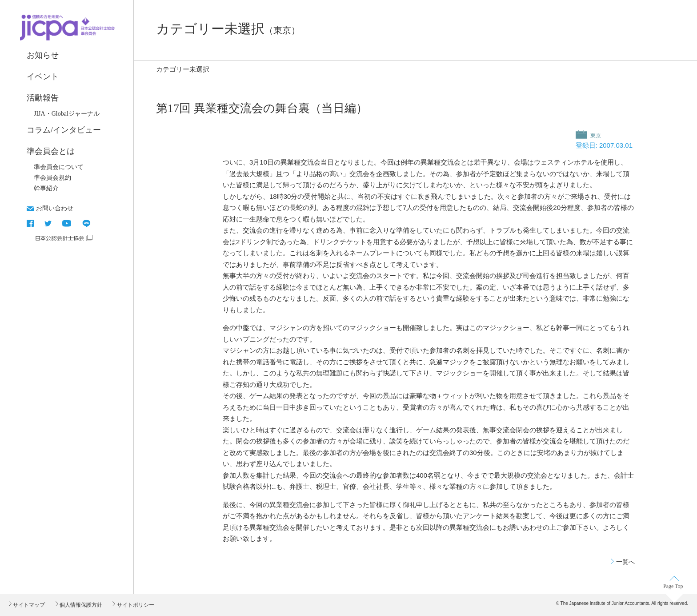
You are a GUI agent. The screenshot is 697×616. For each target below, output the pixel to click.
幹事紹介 (46, 188)
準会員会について (59, 167)
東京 (595, 136)
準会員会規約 (52, 178)
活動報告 (43, 98)
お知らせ (43, 55)
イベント (43, 76)
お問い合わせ (55, 208)
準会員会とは (51, 151)
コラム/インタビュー (64, 130)
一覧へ (625, 562)
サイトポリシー (134, 605)
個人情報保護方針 (80, 605)
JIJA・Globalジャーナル (67, 114)
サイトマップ (28, 605)
